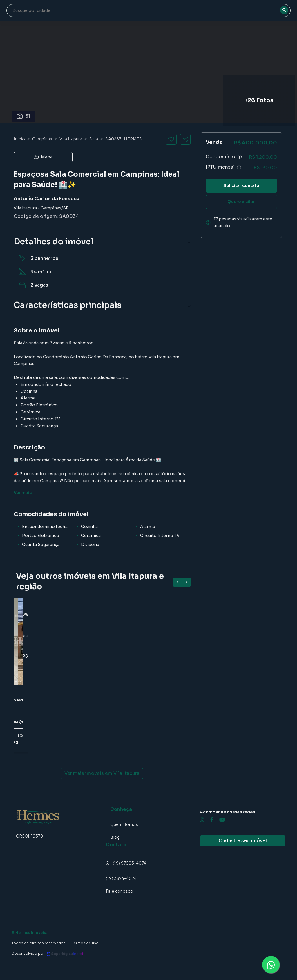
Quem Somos (124, 824)
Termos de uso (85, 943)
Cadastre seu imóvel (243, 841)
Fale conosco (119, 891)
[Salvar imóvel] (171, 139)
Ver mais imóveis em (102, 773)
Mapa (43, 157)
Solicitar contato (241, 185)
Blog (115, 837)
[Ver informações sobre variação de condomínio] (240, 157)
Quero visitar (241, 202)
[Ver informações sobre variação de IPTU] (239, 167)
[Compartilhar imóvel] (185, 139)
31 (24, 116)
